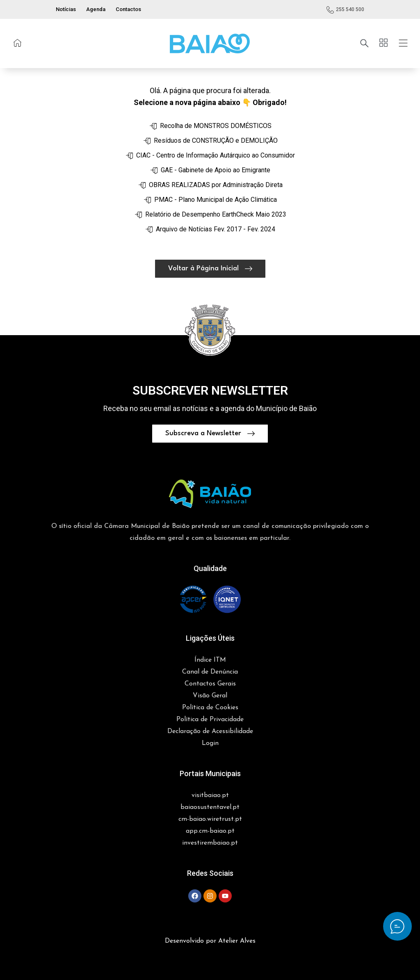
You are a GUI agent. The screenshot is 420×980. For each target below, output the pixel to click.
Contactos (128, 9)
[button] (210, 43)
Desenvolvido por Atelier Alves (210, 941)
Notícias (66, 9)
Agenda (96, 9)
